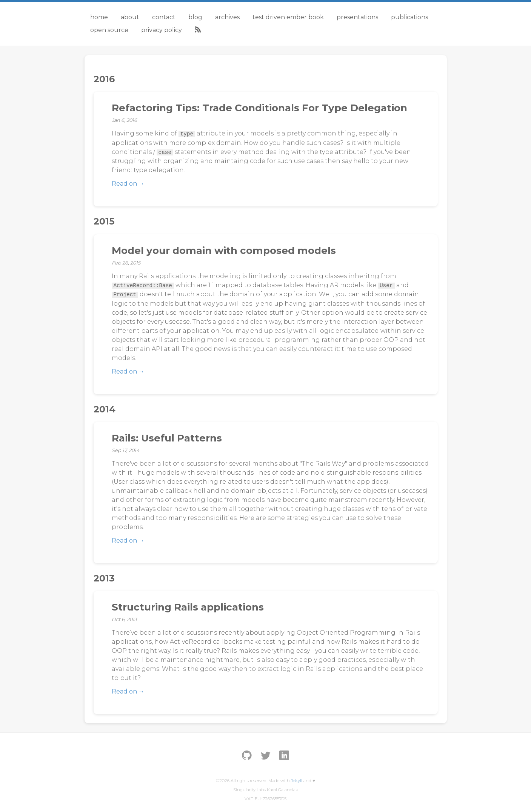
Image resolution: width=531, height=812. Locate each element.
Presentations (357, 17)
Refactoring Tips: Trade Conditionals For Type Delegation (259, 108)
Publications (409, 17)
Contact (164, 17)
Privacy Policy (162, 30)
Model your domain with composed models (224, 251)
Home (99, 17)
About (130, 17)
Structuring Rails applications (188, 607)
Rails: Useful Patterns (167, 438)
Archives (227, 17)
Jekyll (297, 781)
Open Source (109, 30)
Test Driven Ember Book (288, 17)
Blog (195, 17)
